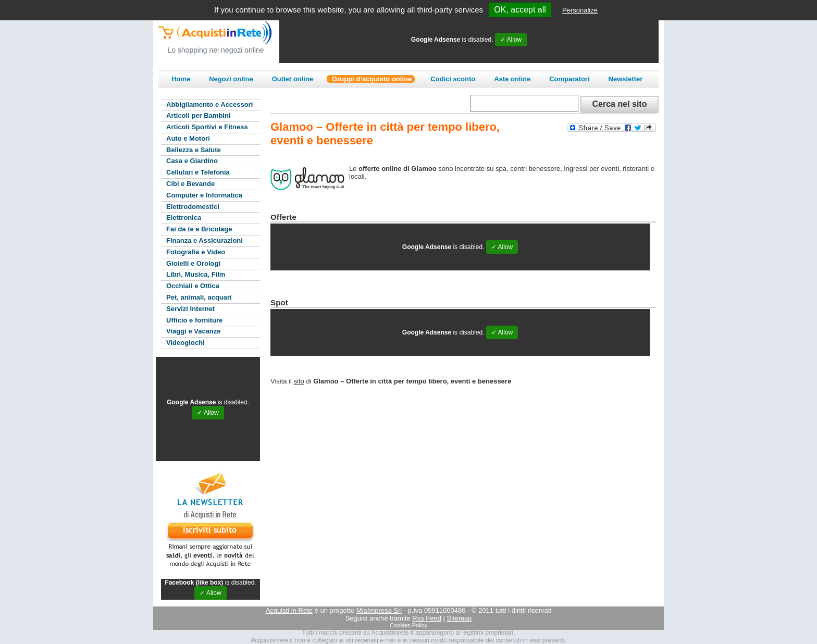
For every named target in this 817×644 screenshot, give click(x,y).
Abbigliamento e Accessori (209, 104)
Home (181, 79)
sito (299, 381)
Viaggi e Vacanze (194, 331)
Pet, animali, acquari (199, 297)
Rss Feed (427, 618)
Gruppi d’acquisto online (372, 79)
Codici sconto (453, 79)
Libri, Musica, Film (196, 274)
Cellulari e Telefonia (198, 172)
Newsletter (626, 79)
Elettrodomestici (193, 207)
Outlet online (293, 79)
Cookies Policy (408, 625)
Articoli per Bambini (199, 115)
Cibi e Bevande (190, 184)
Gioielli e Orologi (193, 263)
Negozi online (231, 79)
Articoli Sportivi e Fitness (207, 127)
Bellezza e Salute (194, 150)
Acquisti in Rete (289, 610)
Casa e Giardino (192, 161)
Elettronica (184, 218)
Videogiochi (185, 343)
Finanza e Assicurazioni (205, 240)
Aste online (512, 79)
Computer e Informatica (204, 195)
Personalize (580, 10)
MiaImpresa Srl (379, 610)
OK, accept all (520, 10)
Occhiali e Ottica (193, 286)
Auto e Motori (188, 138)
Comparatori (569, 79)
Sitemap (460, 618)
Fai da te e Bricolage (199, 229)
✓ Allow (511, 40)
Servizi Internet (190, 309)
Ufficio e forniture (194, 320)
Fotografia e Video (196, 252)
